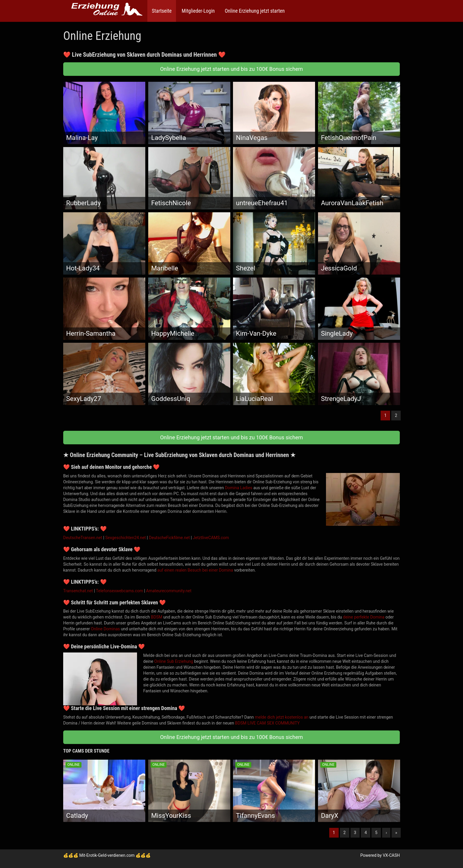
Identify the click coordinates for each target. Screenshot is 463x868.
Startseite (162, 11)
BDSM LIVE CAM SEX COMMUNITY (267, 723)
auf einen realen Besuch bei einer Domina (195, 570)
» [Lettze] (396, 833)
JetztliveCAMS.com (211, 538)
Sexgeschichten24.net (125, 538)
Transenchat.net (78, 591)
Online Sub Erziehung (174, 661)
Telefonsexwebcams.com (120, 591)
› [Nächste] (386, 833)
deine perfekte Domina (364, 617)
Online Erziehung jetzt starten (254, 11)
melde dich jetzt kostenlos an (282, 717)
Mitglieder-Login (198, 11)
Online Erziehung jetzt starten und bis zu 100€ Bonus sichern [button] (231, 69)
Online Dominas (105, 629)
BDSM (156, 617)
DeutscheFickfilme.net (169, 538)
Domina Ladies (239, 488)
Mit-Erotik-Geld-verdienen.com (107, 855)
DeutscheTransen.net (83, 538)
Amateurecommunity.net (169, 591)
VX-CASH (391, 855)
